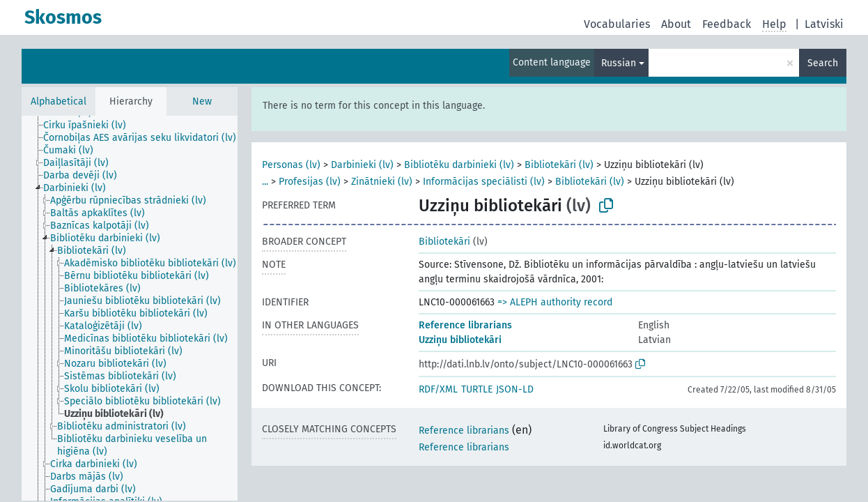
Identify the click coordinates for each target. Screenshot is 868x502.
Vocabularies (617, 24)
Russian (619, 63)
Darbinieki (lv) (362, 165)
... (265, 182)
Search (823, 63)
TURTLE (477, 389)
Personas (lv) (291, 165)
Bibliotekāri (444, 242)
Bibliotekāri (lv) (559, 165)
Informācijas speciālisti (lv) (484, 182)
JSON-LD (515, 389)
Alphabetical (59, 101)
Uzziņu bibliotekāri (460, 340)
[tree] (130, 308)
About (676, 24)
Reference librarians (465, 325)
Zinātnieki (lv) (382, 182)
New (202, 101)
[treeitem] (91, 125)
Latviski (824, 24)
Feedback (727, 24)
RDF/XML (438, 389)
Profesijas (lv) (310, 182)
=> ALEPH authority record (555, 302)
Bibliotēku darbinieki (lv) (459, 165)
